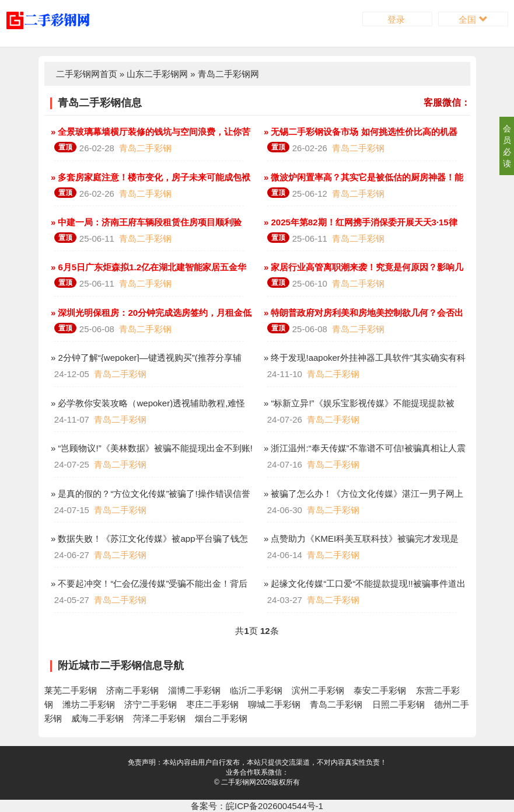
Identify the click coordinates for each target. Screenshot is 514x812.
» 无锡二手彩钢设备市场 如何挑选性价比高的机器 (359, 132)
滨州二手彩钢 (318, 690)
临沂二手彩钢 (256, 690)
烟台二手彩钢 (221, 718)
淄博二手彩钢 (194, 690)
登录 (397, 20)
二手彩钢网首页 (87, 74)
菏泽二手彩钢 (159, 718)
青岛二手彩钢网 (228, 74)
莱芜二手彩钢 (71, 690)
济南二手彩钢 (132, 690)
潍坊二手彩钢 (89, 704)
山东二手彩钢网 (157, 74)
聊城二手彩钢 (274, 704)
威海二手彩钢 (97, 718)
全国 (473, 20)
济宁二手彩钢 (151, 704)
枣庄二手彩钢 (212, 704)
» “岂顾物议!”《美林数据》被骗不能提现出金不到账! (151, 448)
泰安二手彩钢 (380, 690)
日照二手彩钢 (398, 704)
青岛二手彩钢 (145, 148)
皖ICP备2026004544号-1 (275, 806)
